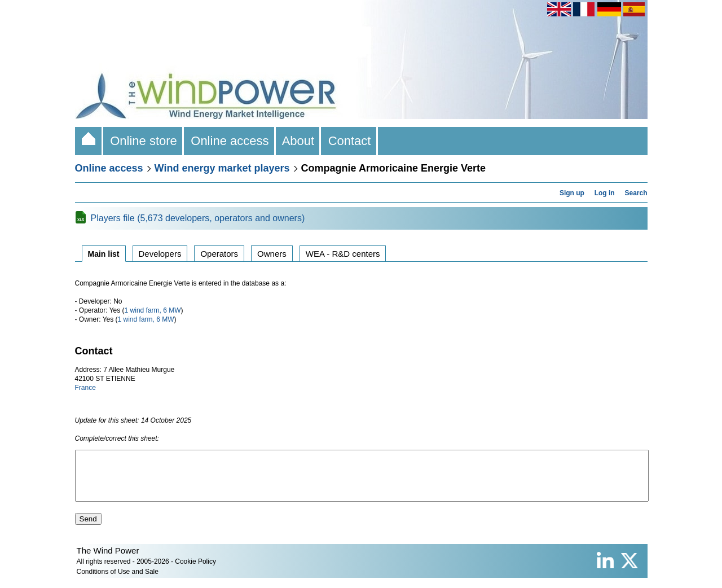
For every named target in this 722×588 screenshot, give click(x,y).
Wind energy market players (222, 168)
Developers (160, 254)
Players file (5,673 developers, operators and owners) (198, 218)
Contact (349, 141)
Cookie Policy (195, 572)
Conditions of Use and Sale (118, 582)
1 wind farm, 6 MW (153, 310)
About (299, 141)
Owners (272, 254)
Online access (230, 141)
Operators (219, 254)
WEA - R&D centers (343, 254)
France (85, 388)
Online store (144, 141)
